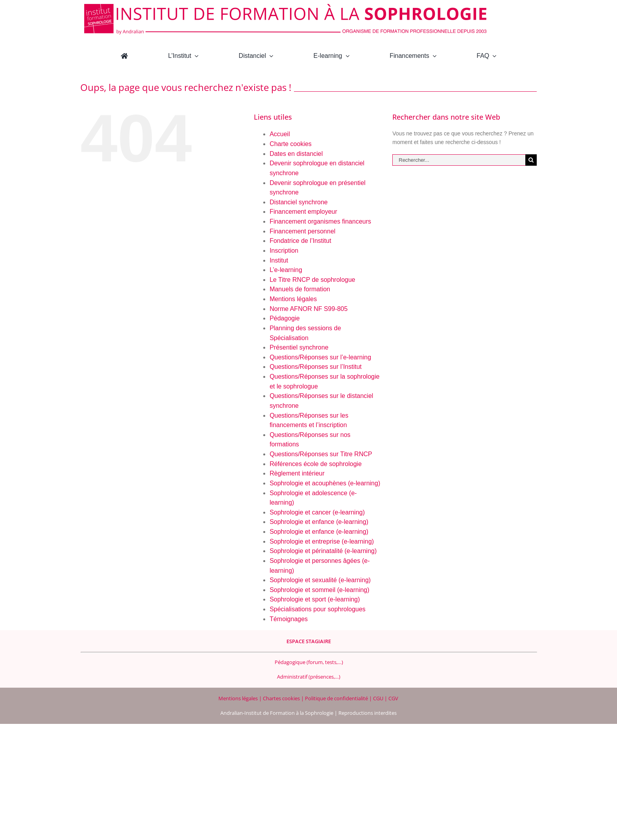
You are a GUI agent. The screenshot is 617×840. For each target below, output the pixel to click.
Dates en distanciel (296, 154)
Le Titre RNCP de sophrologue (312, 280)
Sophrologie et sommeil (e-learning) (319, 590)
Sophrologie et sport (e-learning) (315, 599)
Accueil (280, 134)
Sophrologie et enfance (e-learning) (319, 522)
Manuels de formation (300, 289)
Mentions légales (293, 299)
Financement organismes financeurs (320, 221)
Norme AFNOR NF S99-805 (308, 309)
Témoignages (289, 619)
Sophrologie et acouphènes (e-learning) (325, 483)
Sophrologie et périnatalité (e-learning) (323, 551)
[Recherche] (531, 160)
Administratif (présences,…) (309, 677)
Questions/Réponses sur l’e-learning (320, 357)
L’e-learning (286, 270)
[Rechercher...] (459, 160)
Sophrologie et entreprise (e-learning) (322, 541)
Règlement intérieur (297, 473)
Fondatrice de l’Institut (300, 241)
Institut (279, 260)
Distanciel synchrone (299, 202)
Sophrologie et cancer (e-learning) (317, 512)
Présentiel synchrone (299, 347)
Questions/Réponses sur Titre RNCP (321, 454)
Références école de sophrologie (316, 464)
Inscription (284, 251)
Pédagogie (285, 318)
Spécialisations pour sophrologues (318, 609)
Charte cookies (291, 144)
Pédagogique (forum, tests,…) (309, 662)
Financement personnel (302, 231)
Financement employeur (303, 212)
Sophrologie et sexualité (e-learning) (320, 580)
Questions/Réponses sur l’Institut (316, 367)
